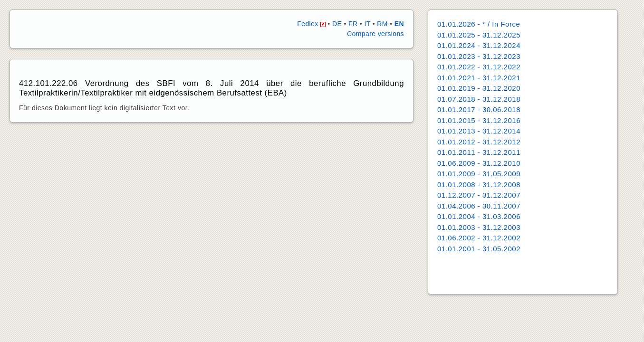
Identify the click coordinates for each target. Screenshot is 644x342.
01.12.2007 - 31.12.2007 (479, 195)
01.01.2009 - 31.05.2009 (479, 174)
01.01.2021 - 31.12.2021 (479, 78)
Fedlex (311, 24)
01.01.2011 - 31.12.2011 (479, 152)
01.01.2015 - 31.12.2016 (479, 120)
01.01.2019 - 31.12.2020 (479, 88)
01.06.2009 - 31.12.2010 (479, 163)
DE (337, 24)
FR (353, 24)
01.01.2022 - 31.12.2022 (479, 67)
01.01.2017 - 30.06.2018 (479, 109)
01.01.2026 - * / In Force (479, 24)
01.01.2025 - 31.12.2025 (479, 35)
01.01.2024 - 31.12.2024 (479, 45)
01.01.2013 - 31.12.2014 (479, 131)
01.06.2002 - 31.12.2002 (479, 238)
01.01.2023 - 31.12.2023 (479, 56)
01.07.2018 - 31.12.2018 (479, 99)
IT (367, 24)
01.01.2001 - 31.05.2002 (479, 249)
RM (382, 24)
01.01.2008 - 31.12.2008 (479, 185)
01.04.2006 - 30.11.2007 (479, 206)
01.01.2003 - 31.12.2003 (479, 227)
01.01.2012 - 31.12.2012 (479, 142)
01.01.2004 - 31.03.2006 (479, 216)
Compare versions (375, 34)
